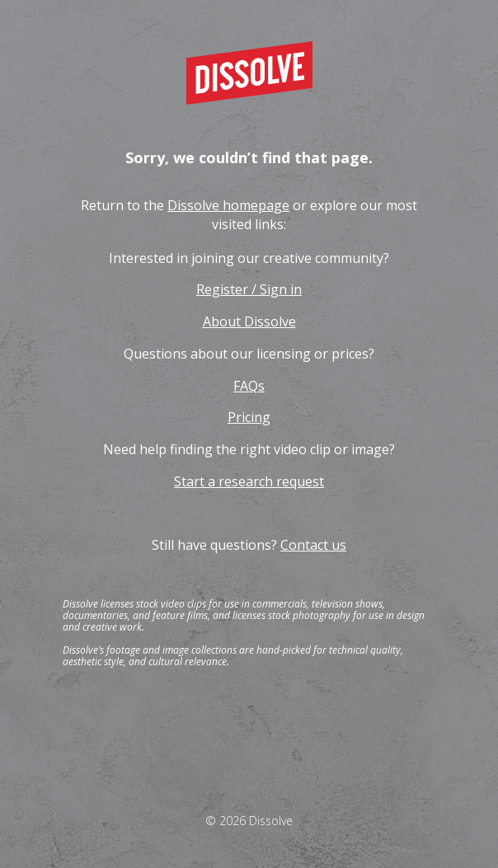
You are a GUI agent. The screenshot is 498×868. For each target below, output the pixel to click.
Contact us (313, 545)
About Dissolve (249, 321)
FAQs (249, 386)
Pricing (249, 417)
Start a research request (249, 481)
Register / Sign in (249, 289)
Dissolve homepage (228, 205)
